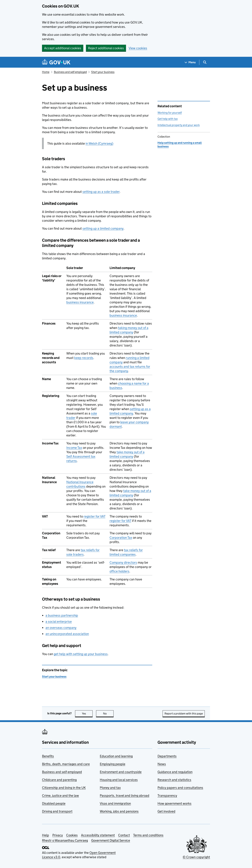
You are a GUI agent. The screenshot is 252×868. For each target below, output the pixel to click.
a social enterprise (59, 622)
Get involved (166, 811)
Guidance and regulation (175, 772)
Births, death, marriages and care (66, 764)
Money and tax (110, 788)
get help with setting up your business (81, 654)
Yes (87, 714)
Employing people (113, 764)
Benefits (48, 756)
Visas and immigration (115, 803)
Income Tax (74, 448)
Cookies (72, 835)
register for (94, 516)
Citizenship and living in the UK (64, 788)
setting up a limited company (103, 228)
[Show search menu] (205, 62)
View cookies (138, 48)
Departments (167, 756)
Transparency (167, 796)
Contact (124, 835)
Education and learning (116, 756)
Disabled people (54, 803)
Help (45, 835)
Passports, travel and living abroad (125, 796)
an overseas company (61, 628)
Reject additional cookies (106, 48)
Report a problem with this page (184, 714)
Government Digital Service (111, 840)
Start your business (103, 72)
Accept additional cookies (63, 48)
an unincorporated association (67, 634)
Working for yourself (170, 113)
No (108, 714)
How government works (174, 803)
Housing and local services (119, 780)
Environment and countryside (121, 772)
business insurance (80, 302)
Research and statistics (174, 780)
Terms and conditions (148, 835)
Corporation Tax (121, 538)
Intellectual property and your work (179, 125)
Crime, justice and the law (60, 796)
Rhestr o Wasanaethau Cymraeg (65, 840)
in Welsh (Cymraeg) (99, 143)
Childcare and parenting (59, 780)
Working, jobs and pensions (119, 811)
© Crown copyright (196, 857)
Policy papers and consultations (180, 788)
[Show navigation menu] (190, 62)
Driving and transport (57, 811)
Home (46, 72)
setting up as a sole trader (101, 192)
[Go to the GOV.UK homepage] (56, 62)
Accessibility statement (98, 835)
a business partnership (62, 615)
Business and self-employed (70, 72)
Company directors (123, 562)
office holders (119, 571)
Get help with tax (168, 119)
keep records (84, 358)
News (162, 764)
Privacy (58, 835)
